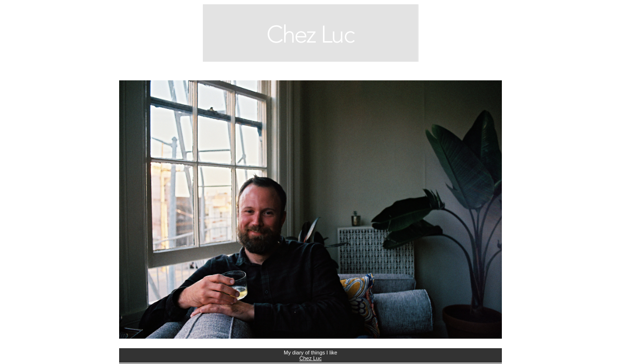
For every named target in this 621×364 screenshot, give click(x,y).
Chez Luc (310, 358)
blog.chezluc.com (310, 33)
